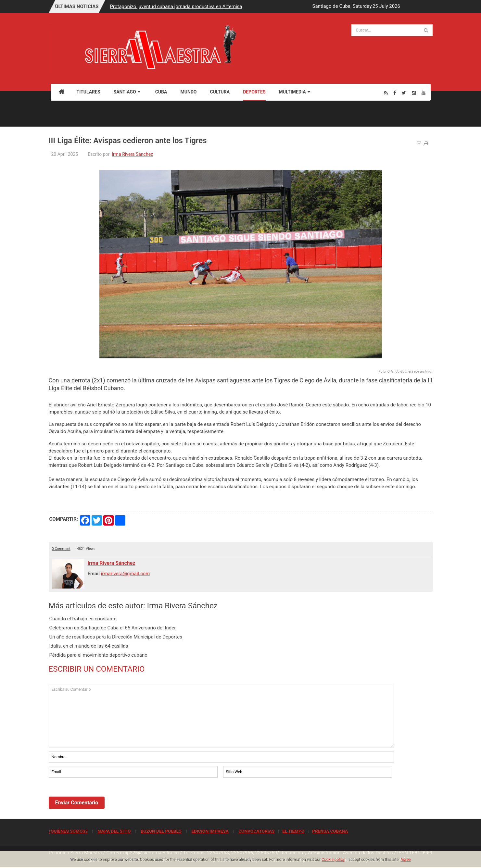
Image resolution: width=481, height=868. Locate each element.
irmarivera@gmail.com (126, 574)
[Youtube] (424, 93)
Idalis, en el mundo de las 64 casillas (89, 646)
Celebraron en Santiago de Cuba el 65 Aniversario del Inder (113, 628)
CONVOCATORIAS (256, 831)
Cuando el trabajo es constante (83, 619)
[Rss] (386, 93)
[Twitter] (404, 93)
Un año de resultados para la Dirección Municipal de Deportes (116, 637)
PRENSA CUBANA (330, 831)
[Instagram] (414, 93)
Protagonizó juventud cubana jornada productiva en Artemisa (176, 6)
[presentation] (98, 797)
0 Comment (61, 549)
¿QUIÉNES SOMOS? (68, 831)
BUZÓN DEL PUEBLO (161, 831)
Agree (405, 860)
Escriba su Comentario (222, 715)
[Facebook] (395, 93)
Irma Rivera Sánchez (132, 154)
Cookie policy (333, 860)
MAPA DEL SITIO (114, 831)
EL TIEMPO (293, 831)
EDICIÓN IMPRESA (210, 831)
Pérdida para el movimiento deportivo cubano (98, 655)
